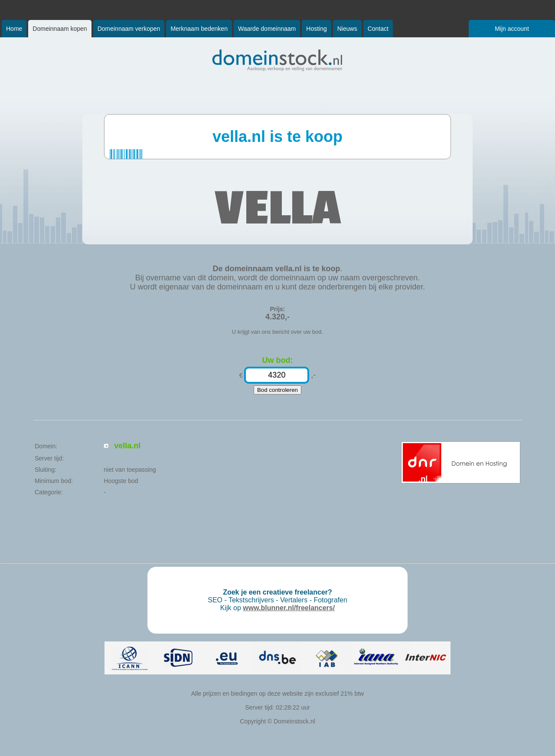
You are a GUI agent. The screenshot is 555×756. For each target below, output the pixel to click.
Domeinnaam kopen (60, 29)
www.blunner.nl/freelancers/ (289, 608)
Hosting (316, 29)
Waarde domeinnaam (267, 29)
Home (14, 29)
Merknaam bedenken (199, 29)
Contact (378, 29)
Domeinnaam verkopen (129, 29)
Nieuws (347, 29)
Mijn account (512, 29)
